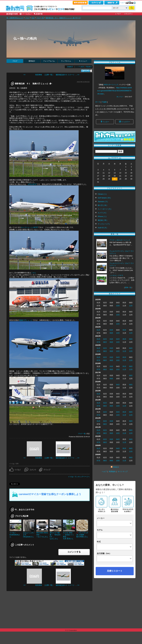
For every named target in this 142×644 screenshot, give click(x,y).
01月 (99, 330)
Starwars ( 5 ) (103, 202)
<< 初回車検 (33, 75)
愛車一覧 (128, 287)
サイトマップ (123, 472)
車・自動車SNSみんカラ (15, 18)
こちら (33, 273)
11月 (124, 351)
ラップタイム (66, 61)
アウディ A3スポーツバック (120, 240)
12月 (131, 306)
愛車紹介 (32, 61)
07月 (99, 342)
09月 (111, 333)
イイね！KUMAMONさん (15, 535)
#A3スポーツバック (111, 85)
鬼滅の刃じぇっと (26, 320)
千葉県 (104, 102)
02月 (105, 339)
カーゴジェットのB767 (30, 227)
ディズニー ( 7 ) (104, 224)
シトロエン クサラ (116, 275)
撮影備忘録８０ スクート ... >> (67, 75)
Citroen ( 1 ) (102, 194)
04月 (118, 339)
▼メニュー (83, 61)
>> (120, 158)
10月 (118, 306)
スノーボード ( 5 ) (104, 209)
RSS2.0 (116, 467)
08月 (105, 342)
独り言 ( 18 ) (102, 205)
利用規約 (112, 472)
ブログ (27, 18)
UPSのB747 (32, 184)
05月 (124, 330)
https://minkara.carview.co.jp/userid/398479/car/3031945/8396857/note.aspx (115, 91)
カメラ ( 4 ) (102, 213)
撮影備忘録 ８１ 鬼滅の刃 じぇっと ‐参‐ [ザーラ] (63, 18)
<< (109, 158)
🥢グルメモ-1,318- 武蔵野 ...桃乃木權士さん (82, 535)
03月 (111, 330)
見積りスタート (115, 571)
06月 (131, 339)
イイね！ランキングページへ (79, 477)
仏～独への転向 (25, 38)
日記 (33, 18)
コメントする (74, 552)
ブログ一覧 (40, 18)
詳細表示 (70, 67)
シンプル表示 (80, 67)
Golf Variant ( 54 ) (104, 198)
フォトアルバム (49, 61)
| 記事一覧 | (49, 75)
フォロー (105, 122)
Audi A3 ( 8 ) (102, 228)
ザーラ (98, 102)
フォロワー (124, 122)
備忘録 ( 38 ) (102, 220)
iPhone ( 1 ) (102, 217)
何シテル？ (120, 97)
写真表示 (89, 67)
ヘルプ (122, 3)
